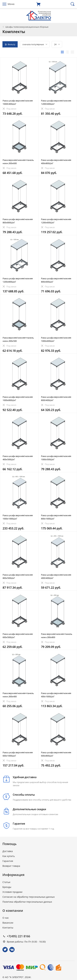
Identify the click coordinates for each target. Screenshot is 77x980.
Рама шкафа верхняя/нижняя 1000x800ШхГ (18, 399)
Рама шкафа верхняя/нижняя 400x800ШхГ (56, 162)
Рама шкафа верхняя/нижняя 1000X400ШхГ (18, 102)
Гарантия (8, 861)
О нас (6, 918)
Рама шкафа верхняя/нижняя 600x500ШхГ (18, 636)
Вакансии (8, 923)
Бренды (7, 887)
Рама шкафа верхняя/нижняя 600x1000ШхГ (18, 754)
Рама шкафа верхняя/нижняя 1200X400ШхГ (56, 102)
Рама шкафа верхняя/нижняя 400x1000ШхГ (56, 695)
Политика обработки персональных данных (27, 902)
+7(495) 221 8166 (18, 936)
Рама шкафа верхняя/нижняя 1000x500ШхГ (56, 458)
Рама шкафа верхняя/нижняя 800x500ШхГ (18, 576)
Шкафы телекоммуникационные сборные (27, 27)
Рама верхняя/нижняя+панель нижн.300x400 (18, 695)
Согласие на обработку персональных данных (29, 897)
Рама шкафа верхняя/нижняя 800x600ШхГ (56, 280)
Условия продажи (12, 892)
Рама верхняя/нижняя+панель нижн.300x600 (18, 162)
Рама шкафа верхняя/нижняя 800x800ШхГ (18, 221)
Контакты (8, 928)
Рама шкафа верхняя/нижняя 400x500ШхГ (18, 458)
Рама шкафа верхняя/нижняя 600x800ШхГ (56, 754)
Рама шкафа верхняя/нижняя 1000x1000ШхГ (18, 517)
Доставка (8, 851)
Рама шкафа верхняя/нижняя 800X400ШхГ (56, 399)
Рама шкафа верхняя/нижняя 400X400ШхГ (56, 576)
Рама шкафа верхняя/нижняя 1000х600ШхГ (56, 339)
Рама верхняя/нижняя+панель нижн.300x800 (57, 636)
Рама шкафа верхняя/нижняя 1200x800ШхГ (18, 280)
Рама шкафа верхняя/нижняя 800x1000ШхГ (56, 517)
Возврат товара (11, 866)
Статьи (6, 882)
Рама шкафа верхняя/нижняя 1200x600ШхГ (56, 221)
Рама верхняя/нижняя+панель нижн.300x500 (18, 339)
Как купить (9, 856)
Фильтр (10, 44)
